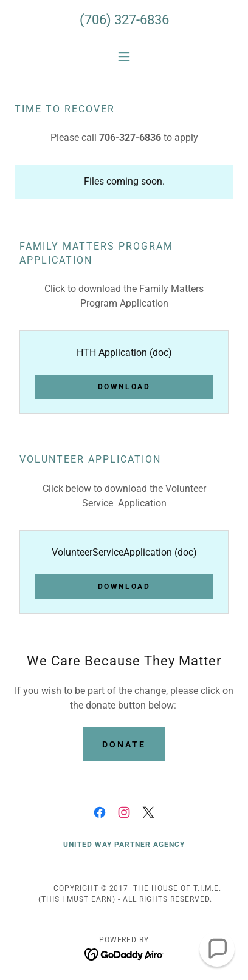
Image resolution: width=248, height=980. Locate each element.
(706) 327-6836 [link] (124, 20)
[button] (124, 56)
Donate (124, 744)
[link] (100, 812)
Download (124, 387)
